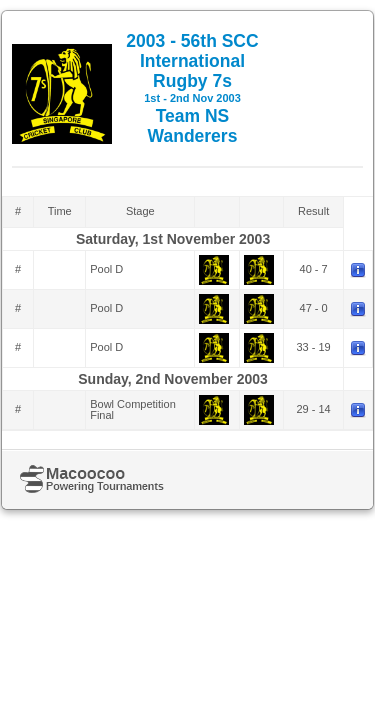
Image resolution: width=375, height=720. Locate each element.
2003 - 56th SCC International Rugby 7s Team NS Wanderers (192, 88)
